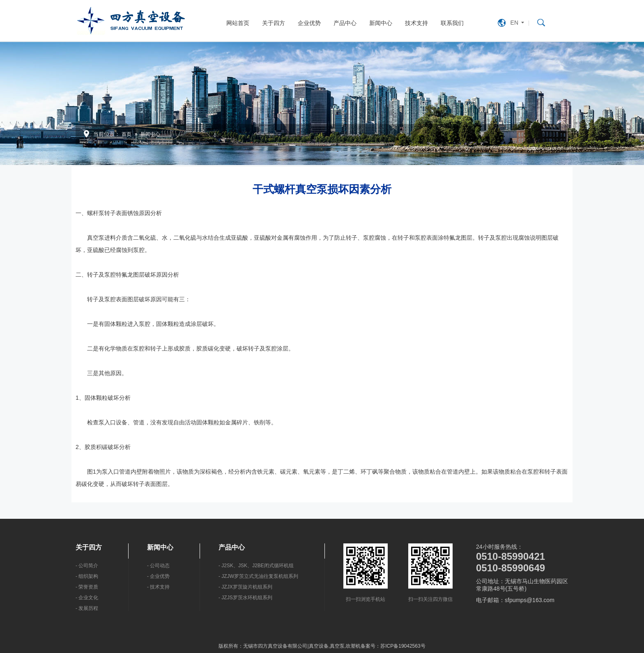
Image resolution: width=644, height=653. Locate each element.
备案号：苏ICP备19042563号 (393, 646)
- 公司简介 (87, 566)
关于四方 (274, 23)
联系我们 (452, 23)
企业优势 (309, 23)
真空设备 (319, 646)
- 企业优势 (158, 576)
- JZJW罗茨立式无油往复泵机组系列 (258, 576)
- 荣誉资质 (87, 587)
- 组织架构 (87, 576)
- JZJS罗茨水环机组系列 (245, 598)
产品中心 (345, 23)
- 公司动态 (158, 566)
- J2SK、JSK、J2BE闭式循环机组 (256, 566)
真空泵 (337, 646)
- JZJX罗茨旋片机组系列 (245, 587)
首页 (126, 134)
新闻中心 (381, 23)
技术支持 (416, 23)
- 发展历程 (87, 608)
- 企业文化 (87, 598)
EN (514, 23)
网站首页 (238, 23)
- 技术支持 (158, 587)
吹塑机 (353, 646)
